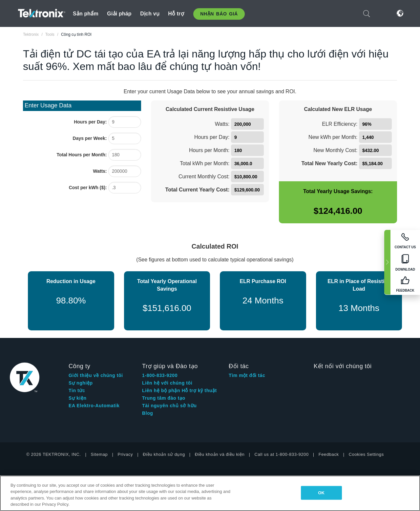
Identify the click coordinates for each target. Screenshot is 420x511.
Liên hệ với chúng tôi (167, 383)
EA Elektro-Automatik (94, 406)
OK (321, 493)
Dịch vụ (150, 14)
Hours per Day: (90, 122)
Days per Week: (90, 138)
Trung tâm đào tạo (164, 398)
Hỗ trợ (176, 14)
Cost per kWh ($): (88, 188)
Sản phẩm (86, 14)
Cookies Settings (366, 454)
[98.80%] (71, 301)
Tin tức (77, 390)
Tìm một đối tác (247, 375)
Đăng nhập (383, 13)
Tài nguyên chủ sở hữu (169, 406)
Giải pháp (119, 14)
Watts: (100, 171)
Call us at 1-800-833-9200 (281, 454)
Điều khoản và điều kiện (220, 454)
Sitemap (99, 454)
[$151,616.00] (167, 308)
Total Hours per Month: (82, 155)
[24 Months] (263, 301)
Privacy (125, 454)
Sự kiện (78, 398)
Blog (148, 413)
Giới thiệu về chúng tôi (96, 375)
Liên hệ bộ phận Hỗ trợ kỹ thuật (179, 390)
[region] (210, 493)
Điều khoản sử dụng (164, 454)
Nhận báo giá (219, 14)
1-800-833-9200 (160, 375)
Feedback (329, 454)
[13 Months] (359, 308)
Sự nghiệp (81, 383)
